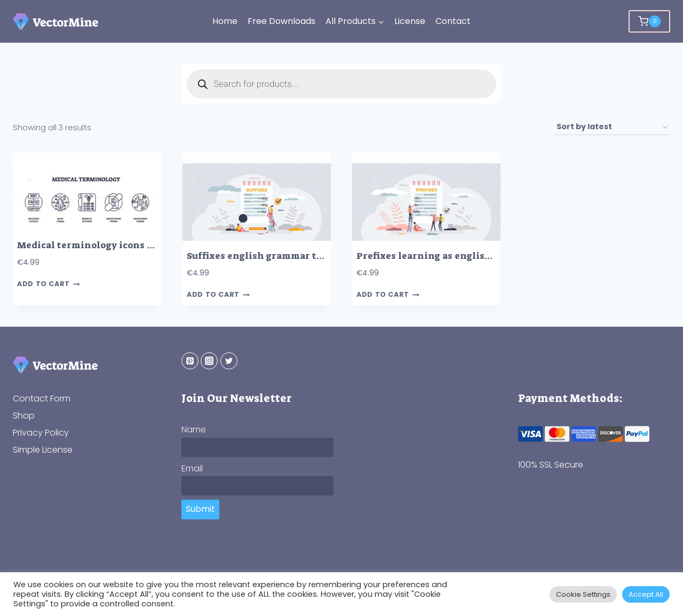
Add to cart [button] (49, 284)
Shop (24, 416)
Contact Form (42, 398)
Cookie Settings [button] (583, 594)
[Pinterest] (190, 361)
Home (225, 21)
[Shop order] (612, 127)
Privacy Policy (41, 433)
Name (194, 429)
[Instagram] (209, 361)
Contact (453, 21)
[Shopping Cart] (649, 21)
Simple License (43, 450)
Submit (200, 509)
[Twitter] (229, 361)
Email (192, 468)
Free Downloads (281, 21)
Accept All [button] (646, 594)
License (410, 21)
